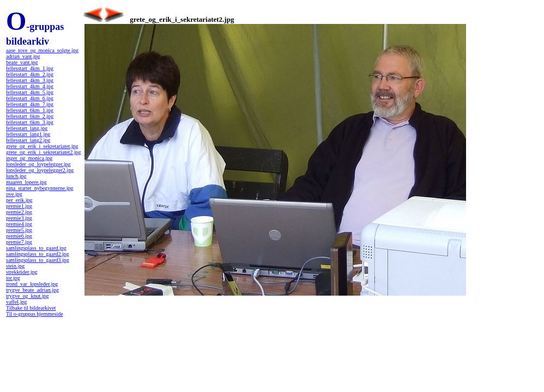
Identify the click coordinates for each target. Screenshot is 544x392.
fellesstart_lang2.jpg (28, 140)
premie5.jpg (19, 230)
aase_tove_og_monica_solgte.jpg (42, 50)
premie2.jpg (19, 212)
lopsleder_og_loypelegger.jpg (38, 164)
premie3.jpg (19, 218)
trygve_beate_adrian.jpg (32, 290)
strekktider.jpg (22, 272)
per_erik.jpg (19, 200)
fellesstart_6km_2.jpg (30, 116)
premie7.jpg (19, 242)
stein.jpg (15, 266)
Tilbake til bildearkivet (31, 308)
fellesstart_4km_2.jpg (30, 74)
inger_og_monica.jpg (29, 158)
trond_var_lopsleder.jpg (32, 284)
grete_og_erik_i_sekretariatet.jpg (42, 146)
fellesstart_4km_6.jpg (30, 98)
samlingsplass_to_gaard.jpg (36, 248)
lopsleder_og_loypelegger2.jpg (40, 170)
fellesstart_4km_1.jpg (30, 68)
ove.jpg (14, 194)
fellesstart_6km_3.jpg (30, 122)
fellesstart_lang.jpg (27, 128)
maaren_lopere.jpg (26, 182)
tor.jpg (13, 278)
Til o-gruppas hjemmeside (35, 314)
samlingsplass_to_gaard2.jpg (38, 254)
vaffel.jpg (16, 302)
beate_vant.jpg (22, 62)
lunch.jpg (16, 176)
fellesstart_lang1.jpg (28, 134)
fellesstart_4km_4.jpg (30, 86)
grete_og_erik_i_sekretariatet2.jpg (43, 152)
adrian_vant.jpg (23, 56)
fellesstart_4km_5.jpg (30, 92)
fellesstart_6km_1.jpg (30, 110)
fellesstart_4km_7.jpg (30, 104)
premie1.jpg (19, 206)
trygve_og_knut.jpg (28, 296)
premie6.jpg (19, 236)
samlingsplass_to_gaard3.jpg (38, 260)
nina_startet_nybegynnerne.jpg (40, 188)
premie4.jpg (19, 224)
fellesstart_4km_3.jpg (30, 80)
